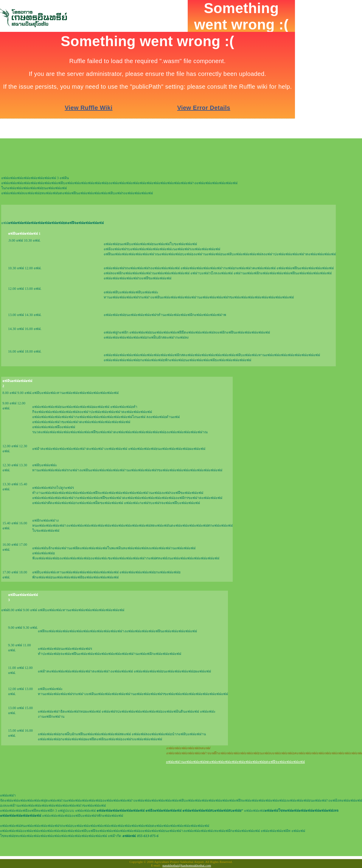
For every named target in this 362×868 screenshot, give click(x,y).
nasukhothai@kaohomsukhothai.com (187, 865)
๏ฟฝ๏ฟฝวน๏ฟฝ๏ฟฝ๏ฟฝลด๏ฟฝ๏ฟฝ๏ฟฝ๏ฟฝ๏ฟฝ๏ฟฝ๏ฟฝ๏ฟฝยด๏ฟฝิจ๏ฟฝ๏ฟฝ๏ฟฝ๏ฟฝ (235, 762)
